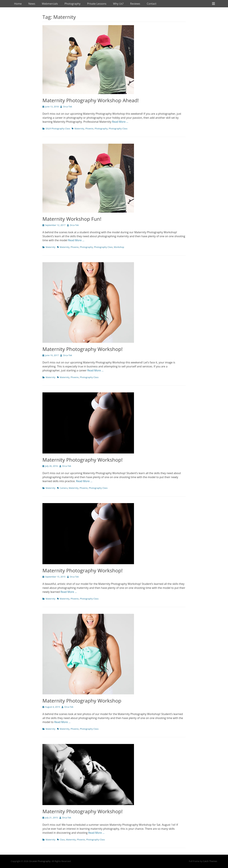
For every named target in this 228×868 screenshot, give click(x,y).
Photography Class (118, 129)
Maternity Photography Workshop (82, 701)
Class (62, 840)
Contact (152, 4)
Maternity (79, 129)
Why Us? (118, 4)
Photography (72, 4)
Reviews (135, 4)
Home (18, 4)
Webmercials (50, 4)
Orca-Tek (67, 107)
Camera (64, 488)
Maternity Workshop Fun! (72, 219)
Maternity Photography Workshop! (83, 349)
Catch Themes (210, 861)
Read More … (120, 122)
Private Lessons (97, 4)
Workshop (119, 247)
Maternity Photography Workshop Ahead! (91, 100)
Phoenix (89, 129)
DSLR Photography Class (58, 129)
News (32, 4)
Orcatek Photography (40, 861)
